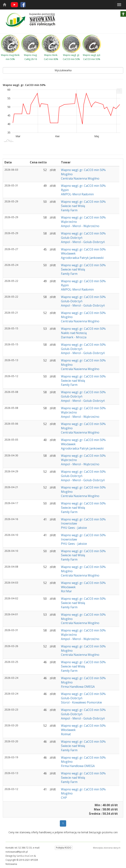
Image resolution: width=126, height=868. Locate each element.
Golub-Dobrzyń (72, 238)
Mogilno (67, 174)
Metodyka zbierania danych (107, 848)
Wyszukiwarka (63, 70)
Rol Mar (66, 591)
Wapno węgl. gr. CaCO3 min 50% (84, 170)
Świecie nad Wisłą (73, 206)
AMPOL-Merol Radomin (77, 194)
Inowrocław (69, 523)
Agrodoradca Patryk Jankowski (82, 258)
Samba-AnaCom (25, 856)
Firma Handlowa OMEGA (78, 687)
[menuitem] (119, 91)
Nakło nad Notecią (74, 333)
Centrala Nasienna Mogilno (80, 178)
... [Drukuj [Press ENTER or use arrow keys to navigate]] (119, 90)
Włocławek (68, 253)
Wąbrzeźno (69, 222)
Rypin (65, 190)
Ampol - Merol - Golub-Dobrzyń (83, 242)
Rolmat (66, 734)
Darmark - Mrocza (74, 337)
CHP (64, 798)
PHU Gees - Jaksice (74, 528)
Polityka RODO (64, 848)
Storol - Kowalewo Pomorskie (81, 702)
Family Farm (69, 210)
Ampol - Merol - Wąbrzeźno (80, 226)
